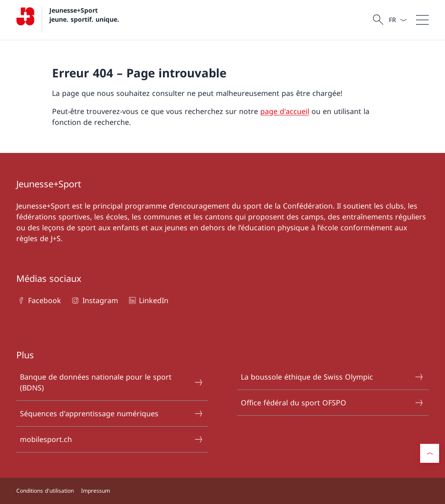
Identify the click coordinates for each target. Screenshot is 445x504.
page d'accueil (285, 111)
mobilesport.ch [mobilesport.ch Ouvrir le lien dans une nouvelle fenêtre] (112, 439)
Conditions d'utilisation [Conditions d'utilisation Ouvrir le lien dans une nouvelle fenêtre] (45, 491)
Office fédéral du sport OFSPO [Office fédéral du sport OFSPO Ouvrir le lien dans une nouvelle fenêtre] (333, 403)
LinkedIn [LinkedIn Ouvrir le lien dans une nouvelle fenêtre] (148, 300)
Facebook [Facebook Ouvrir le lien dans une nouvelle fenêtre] (39, 300)
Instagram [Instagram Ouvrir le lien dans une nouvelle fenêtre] (94, 300)
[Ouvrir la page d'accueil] (68, 20)
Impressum (96, 491)
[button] (430, 453)
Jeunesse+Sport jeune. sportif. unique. (84, 14)
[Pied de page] (222, 491)
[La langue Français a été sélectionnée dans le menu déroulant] (398, 20)
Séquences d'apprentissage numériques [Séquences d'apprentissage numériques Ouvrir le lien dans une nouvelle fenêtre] (112, 414)
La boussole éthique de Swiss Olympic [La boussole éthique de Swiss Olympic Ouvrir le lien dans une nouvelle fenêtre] (333, 377)
